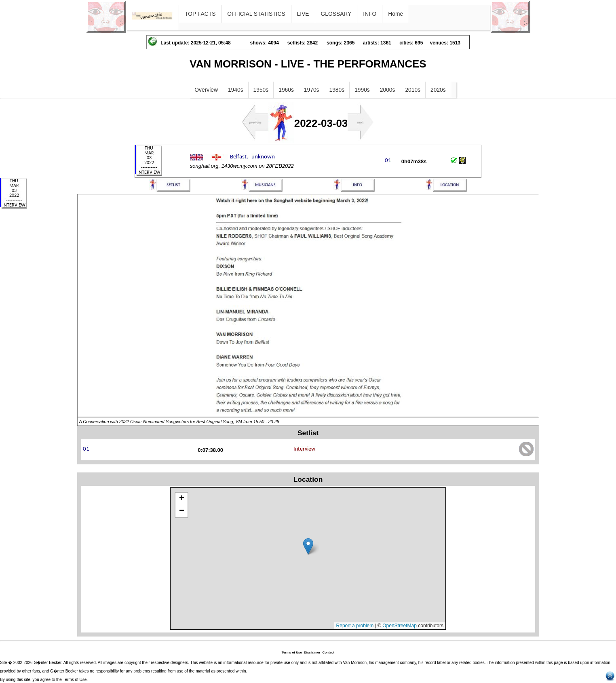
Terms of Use (292, 652)
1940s (236, 90)
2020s (438, 90)
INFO (370, 14)
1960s (286, 90)
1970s (312, 90)
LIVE (303, 14)
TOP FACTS (200, 14)
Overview (206, 90)
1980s (337, 90)
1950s (261, 90)
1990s (362, 90)
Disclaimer (312, 652)
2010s (413, 90)
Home (396, 14)
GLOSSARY (336, 14)
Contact (328, 652)
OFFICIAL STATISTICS (256, 14)
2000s (388, 90)
